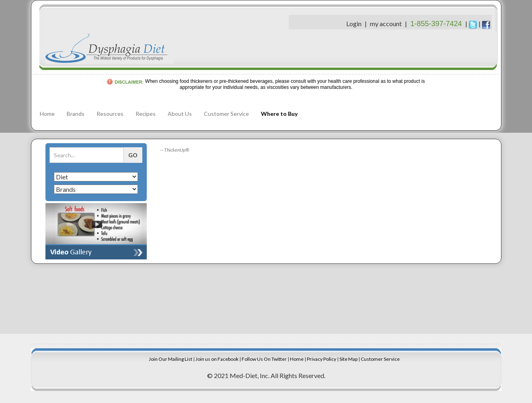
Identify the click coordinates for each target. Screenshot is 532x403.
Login (354, 24)
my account (386, 24)
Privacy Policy (321, 359)
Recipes (146, 114)
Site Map (348, 359)
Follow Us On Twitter (264, 359)
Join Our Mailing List (170, 359)
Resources (110, 114)
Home (47, 114)
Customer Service (226, 114)
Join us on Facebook (217, 359)
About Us (180, 114)
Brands (76, 114)
